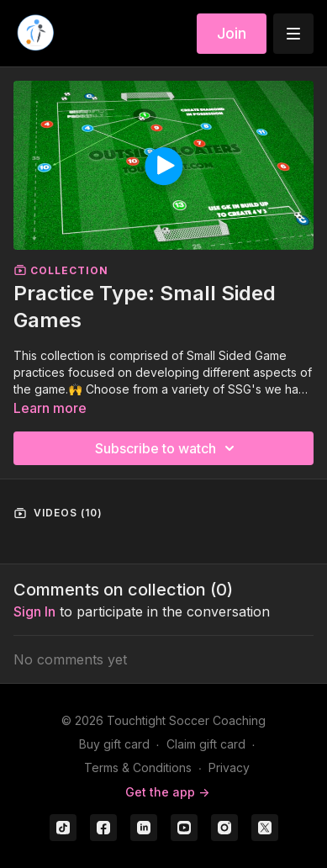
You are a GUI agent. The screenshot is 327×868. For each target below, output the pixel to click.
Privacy (229, 767)
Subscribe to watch (167, 448)
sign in (34, 611)
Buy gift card (114, 744)
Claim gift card (206, 744)
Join (232, 33)
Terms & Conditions (138, 767)
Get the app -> (167, 792)
